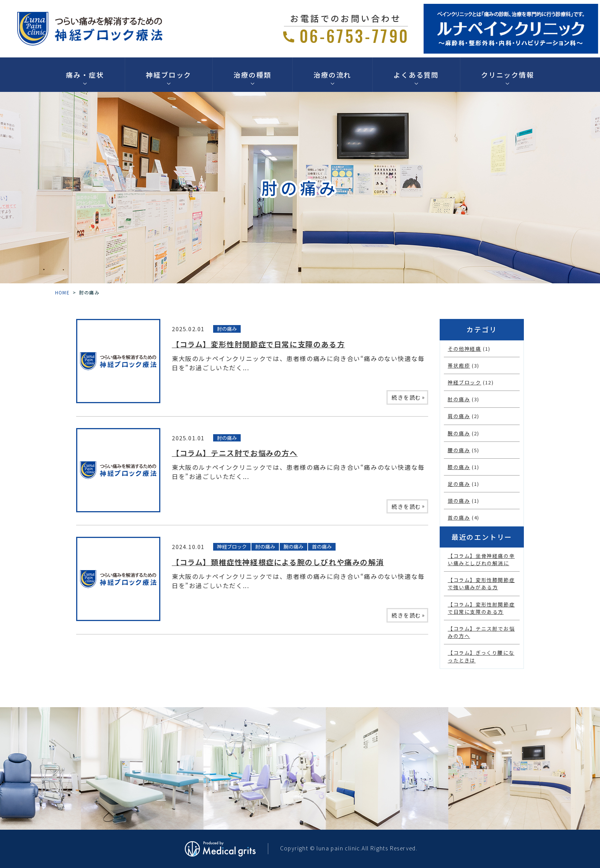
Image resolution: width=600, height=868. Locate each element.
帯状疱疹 (459, 365)
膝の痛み (459, 467)
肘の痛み (227, 329)
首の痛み (322, 547)
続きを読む (408, 397)
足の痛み (459, 484)
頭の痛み (459, 501)
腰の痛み (459, 450)
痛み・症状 (85, 75)
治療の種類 (252, 75)
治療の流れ (332, 75)
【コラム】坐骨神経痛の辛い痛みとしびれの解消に (481, 559)
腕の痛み (293, 547)
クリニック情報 (508, 75)
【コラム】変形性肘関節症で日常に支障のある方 (258, 344)
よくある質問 (416, 75)
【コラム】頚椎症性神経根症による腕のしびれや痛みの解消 (278, 562)
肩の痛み (459, 416)
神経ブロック (169, 75)
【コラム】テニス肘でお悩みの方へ (235, 453)
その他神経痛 (465, 349)
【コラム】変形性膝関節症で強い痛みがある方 (481, 584)
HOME (62, 292)
